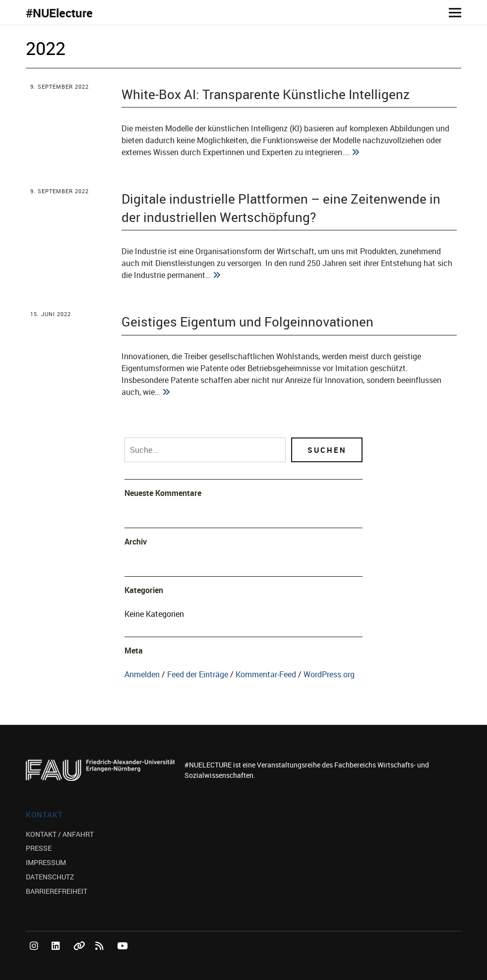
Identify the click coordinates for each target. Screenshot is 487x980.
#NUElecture (59, 13)
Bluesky (79, 957)
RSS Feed (101, 957)
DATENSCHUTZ (50, 877)
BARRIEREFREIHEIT (57, 891)
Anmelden (142, 674)
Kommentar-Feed (266, 674)
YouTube (123, 957)
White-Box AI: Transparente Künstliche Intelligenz (266, 94)
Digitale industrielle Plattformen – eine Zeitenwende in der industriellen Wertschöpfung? (281, 208)
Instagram (36, 957)
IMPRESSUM (46, 862)
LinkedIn (58, 957)
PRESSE (39, 848)
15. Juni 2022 (51, 314)
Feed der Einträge (198, 674)
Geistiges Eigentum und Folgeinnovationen (247, 322)
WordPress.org (329, 674)
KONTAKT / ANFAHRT (60, 834)
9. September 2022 (60, 86)
